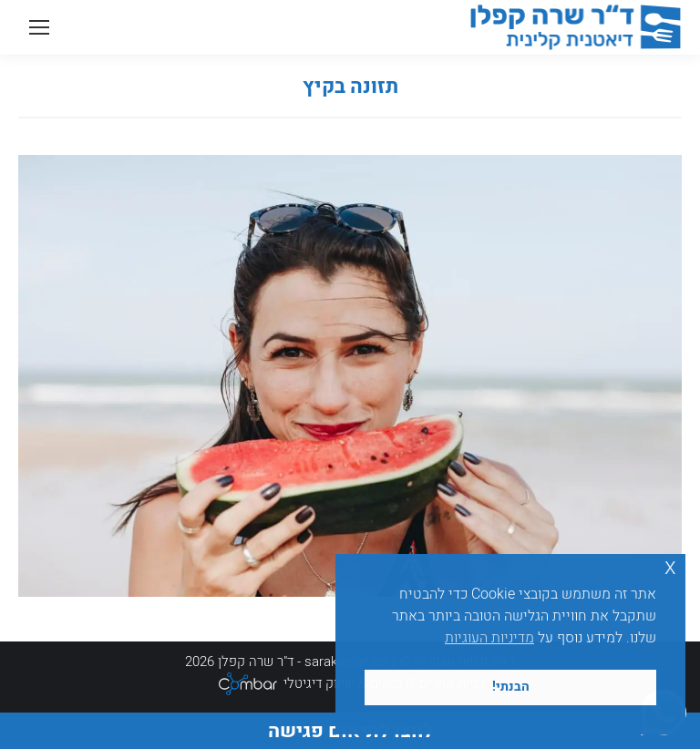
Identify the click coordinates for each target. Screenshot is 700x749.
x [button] (670, 567)
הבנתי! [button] (511, 687)
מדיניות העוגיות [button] (489, 638)
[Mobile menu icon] (39, 27)
